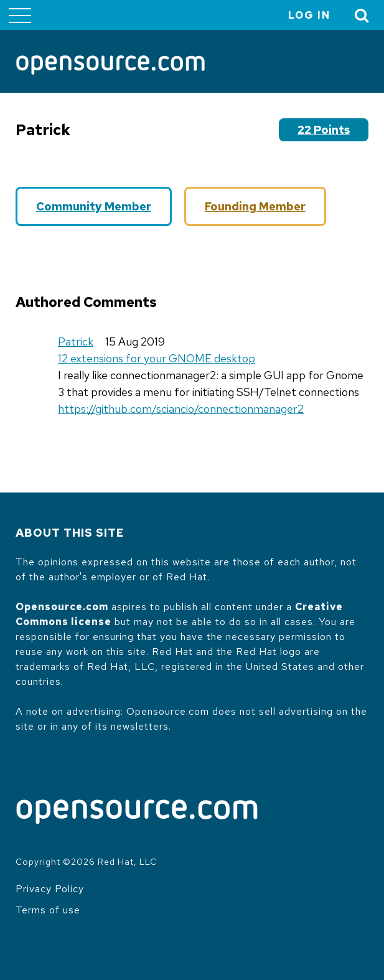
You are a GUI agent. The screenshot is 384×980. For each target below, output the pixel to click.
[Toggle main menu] (20, 15)
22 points (324, 130)
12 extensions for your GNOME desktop (157, 358)
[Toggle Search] (362, 15)
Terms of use (48, 910)
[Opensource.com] (110, 66)
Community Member (94, 206)
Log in (309, 15)
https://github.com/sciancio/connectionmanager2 (181, 409)
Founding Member (255, 206)
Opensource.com (62, 607)
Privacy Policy (50, 889)
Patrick (76, 342)
